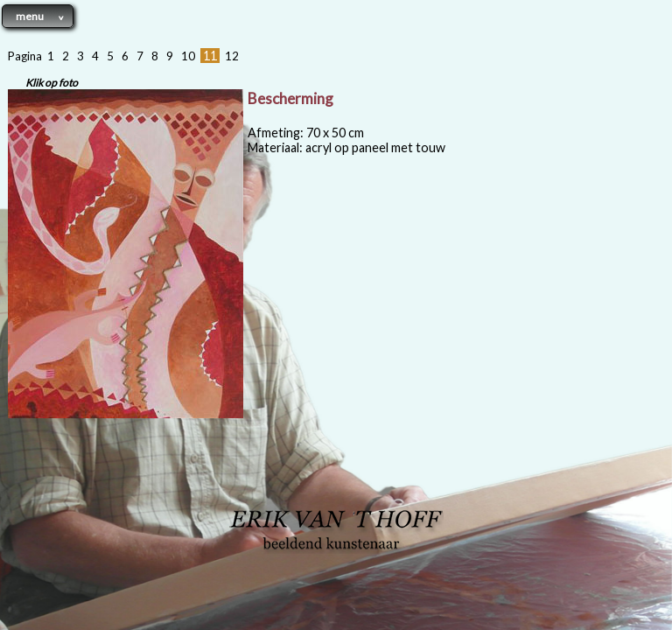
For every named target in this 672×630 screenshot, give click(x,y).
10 (188, 56)
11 (210, 56)
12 (232, 56)
